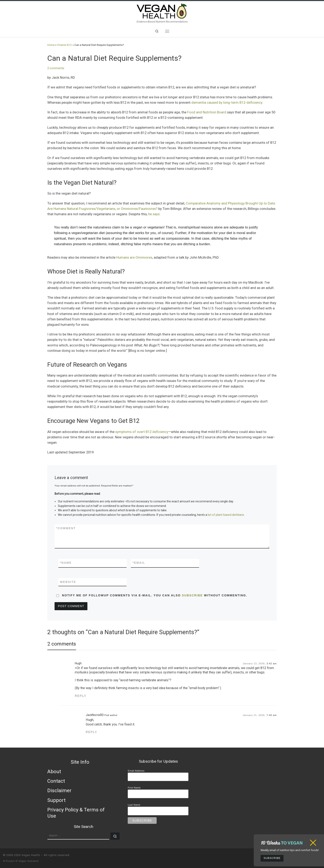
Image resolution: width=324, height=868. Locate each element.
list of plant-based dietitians (226, 515)
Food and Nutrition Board (207, 112)
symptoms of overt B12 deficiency (142, 432)
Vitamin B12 (64, 45)
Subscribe (272, 858)
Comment (66, 528)
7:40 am (272, 715)
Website (68, 582)
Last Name (134, 805)
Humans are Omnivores (134, 257)
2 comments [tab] (62, 644)
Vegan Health (31, 855)
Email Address (136, 771)
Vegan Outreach (29, 861)
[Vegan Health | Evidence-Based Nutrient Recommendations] (162, 10)
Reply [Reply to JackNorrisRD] (92, 732)
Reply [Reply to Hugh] (81, 696)
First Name (134, 788)
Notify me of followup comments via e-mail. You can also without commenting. (151, 595)
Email (139, 563)
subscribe (192, 595)
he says (154, 214)
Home (51, 45)
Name (66, 563)
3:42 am (272, 663)
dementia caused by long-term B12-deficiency (227, 102)
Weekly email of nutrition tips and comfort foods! (290, 850)
